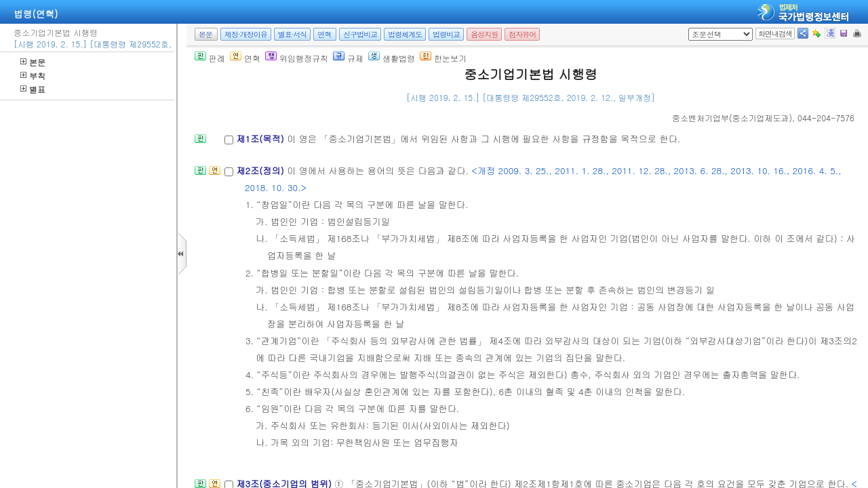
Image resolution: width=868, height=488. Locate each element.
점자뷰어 (522, 34)
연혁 (324, 34)
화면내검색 (775, 34)
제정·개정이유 (246, 34)
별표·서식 (293, 34)
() (732, 118)
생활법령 (392, 58)
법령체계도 (405, 34)
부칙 (33, 76)
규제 (348, 58)
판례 (210, 58)
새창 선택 (693, 28)
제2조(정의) (261, 170)
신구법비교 (360, 34)
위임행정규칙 (297, 58)
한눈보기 (443, 58)
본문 (33, 62)
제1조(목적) (261, 139)
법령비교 (446, 34)
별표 (33, 89)
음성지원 (484, 34)
